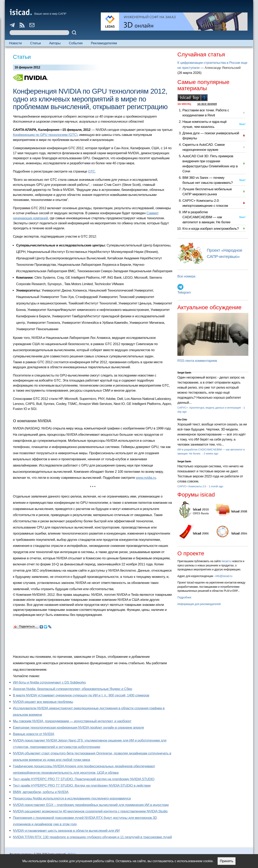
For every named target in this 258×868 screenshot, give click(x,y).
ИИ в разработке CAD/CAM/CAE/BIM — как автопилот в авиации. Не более (206, 217)
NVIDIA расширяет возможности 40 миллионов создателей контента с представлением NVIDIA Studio (90, 811)
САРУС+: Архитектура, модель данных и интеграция (209, 408)
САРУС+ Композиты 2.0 (192, 486)
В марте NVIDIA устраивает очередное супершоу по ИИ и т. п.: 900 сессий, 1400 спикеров (81, 695)
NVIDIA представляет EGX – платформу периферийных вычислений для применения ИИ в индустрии (91, 805)
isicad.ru (226, 561)
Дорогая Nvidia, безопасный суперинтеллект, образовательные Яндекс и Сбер (72, 689)
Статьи (35, 43)
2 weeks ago (211, 454)
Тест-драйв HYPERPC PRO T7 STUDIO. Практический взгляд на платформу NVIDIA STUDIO (84, 779)
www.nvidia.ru (146, 478)
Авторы (55, 43)
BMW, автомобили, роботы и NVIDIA (41, 792)
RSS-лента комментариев (197, 361)
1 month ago (216, 486)
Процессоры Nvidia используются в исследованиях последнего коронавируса (72, 798)
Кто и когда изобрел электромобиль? (211, 229)
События (76, 43)
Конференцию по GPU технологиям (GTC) (45, 135)
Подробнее (184, 597)
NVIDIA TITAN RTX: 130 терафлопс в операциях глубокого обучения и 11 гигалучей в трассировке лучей (92, 837)
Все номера (186, 276)
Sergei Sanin (184, 373)
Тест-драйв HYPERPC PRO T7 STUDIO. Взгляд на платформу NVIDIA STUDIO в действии (82, 786)
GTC (92, 171)
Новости (15, 43)
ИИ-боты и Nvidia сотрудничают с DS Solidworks (49, 682)
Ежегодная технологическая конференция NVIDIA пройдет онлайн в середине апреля (78, 728)
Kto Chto (182, 420)
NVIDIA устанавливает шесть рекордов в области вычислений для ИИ (66, 831)
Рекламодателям (104, 43)
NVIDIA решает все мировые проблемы (43, 702)
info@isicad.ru (224, 576)
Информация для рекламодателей (199, 604)
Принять (227, 861)
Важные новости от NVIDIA (34, 734)
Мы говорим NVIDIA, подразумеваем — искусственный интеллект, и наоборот (72, 721)
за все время (207, 104)
